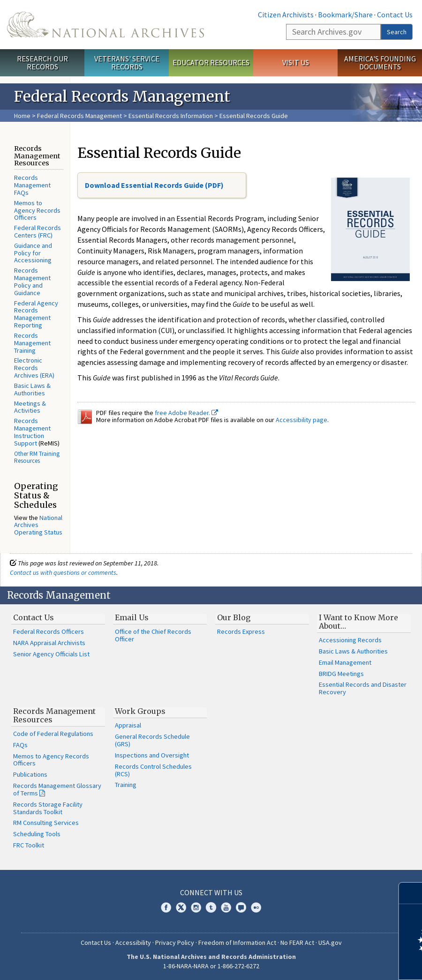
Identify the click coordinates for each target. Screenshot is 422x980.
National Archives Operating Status (38, 525)
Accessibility (133, 943)
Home (22, 116)
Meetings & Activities (30, 407)
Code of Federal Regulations (53, 734)
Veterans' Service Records (127, 63)
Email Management (345, 662)
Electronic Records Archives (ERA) (34, 368)
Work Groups (140, 711)
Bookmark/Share (345, 15)
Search (397, 32)
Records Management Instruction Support (32, 432)
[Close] (411, 893)
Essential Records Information (171, 116)
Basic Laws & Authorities (32, 389)
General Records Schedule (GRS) (152, 740)
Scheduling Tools (37, 834)
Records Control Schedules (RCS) (153, 770)
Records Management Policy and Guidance (32, 281)
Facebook (166, 907)
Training (126, 785)
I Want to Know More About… (358, 622)
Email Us (132, 617)
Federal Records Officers (49, 631)
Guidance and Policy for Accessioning (33, 253)
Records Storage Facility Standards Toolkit (48, 808)
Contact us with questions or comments (63, 572)
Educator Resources (211, 62)
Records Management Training (32, 343)
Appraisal (128, 725)
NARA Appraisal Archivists (49, 643)
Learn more (339, 963)
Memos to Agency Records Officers (37, 210)
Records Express (241, 631)
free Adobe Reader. (186, 413)
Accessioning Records (350, 640)
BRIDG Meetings (341, 674)
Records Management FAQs (32, 185)
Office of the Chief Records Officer (153, 635)
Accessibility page (301, 420)
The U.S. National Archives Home (105, 25)
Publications (30, 774)
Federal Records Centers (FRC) (38, 231)
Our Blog (234, 617)
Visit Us (296, 62)
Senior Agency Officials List (51, 654)
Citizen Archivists (286, 15)
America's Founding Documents (380, 63)
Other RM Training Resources (37, 457)
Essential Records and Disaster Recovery (363, 688)
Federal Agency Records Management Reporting (36, 314)
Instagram (196, 907)
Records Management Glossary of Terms (57, 789)
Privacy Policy (175, 943)
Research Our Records (42, 63)
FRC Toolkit (29, 845)
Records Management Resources (54, 715)
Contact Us (395, 15)
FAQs (20, 745)
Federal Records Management (79, 116)
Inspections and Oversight (152, 755)
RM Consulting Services (46, 823)
